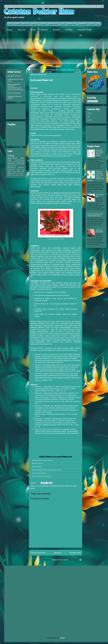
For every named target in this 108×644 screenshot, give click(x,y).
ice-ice (37, 70)
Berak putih (15, 164)
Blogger (62, 638)
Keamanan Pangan (85, 30)
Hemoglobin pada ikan (14, 76)
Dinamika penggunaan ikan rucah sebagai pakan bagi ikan (47, 470)
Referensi (44, 30)
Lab (98, 24)
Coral (62, 24)
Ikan (10, 24)
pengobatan (55, 70)
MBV (15, 173)
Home (7, 6)
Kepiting (9, 30)
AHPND (9, 164)
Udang (17, 24)
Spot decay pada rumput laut (39, 473)
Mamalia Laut (53, 24)
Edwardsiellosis (20, 160)
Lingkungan (82, 24)
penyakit (63, 70)
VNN (20, 173)
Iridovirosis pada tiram (14, 93)
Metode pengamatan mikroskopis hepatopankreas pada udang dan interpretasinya (15, 87)
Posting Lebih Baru (38, 553)
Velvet (9, 160)
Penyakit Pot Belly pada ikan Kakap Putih (42, 460)
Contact (26, 6)
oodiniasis (18, 175)
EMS (23, 164)
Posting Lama (75, 553)
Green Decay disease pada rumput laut (42, 476)
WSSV (9, 173)
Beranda (58, 553)
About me (47, 6)
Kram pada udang (36, 467)
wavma (89, 120)
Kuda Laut (21, 30)
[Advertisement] (54, 50)
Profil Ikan (69, 30)
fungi (22, 162)
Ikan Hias (25, 24)
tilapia (22, 175)
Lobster (43, 24)
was (88, 117)
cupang (18, 162)
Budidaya (56, 30)
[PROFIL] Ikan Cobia (37, 463)
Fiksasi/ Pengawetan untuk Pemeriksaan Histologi (95, 215)
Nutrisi (92, 24)
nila (12, 173)
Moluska (34, 24)
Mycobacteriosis (12, 158)
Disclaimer (16, 6)
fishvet (89, 113)
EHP (20, 164)
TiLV (17, 173)
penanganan (45, 70)
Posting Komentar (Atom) (60, 560)
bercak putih (11, 162)
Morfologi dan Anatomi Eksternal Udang (100, 153)
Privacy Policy (37, 6)
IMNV (22, 158)
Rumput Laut (71, 24)
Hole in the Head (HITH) (99, 231)
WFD (23, 171)
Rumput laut (71, 70)
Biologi (33, 30)
